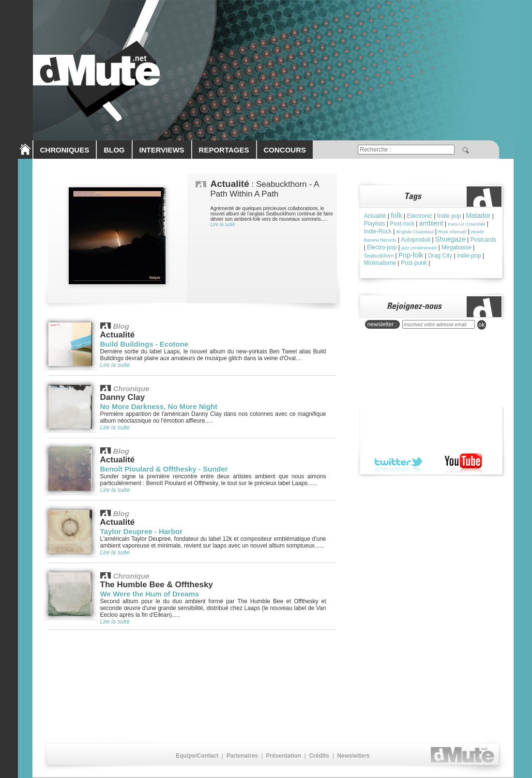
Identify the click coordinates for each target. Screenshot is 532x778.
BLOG (114, 150)
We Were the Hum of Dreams (150, 594)
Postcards (483, 240)
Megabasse (456, 247)
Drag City (440, 256)
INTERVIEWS (162, 150)
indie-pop (469, 256)
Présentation (283, 756)
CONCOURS (285, 150)
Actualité (375, 216)
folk (396, 215)
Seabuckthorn (379, 256)
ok (482, 325)
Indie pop (449, 216)
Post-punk (414, 263)
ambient (431, 223)
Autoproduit (416, 240)
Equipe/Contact (197, 756)
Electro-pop (382, 247)
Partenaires (242, 756)
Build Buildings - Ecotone (144, 344)
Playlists (375, 224)
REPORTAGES (224, 150)
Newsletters (353, 756)
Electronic (419, 216)
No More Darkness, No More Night (159, 406)
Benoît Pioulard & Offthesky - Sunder (164, 469)
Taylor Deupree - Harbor (142, 531)
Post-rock (402, 224)
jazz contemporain (419, 248)
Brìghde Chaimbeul (415, 232)
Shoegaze (450, 239)
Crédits (319, 756)
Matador (478, 215)
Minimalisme (380, 263)
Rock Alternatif (453, 232)
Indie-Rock (378, 231)
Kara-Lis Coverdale (466, 224)
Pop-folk (411, 255)
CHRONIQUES (65, 150)
